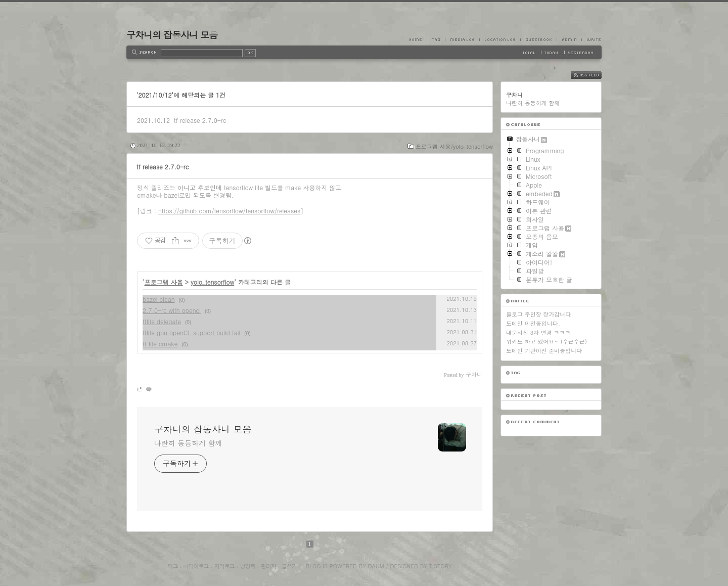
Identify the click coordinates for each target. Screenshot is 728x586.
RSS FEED (594, 75)
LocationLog (500, 39)
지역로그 (224, 566)
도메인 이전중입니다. (533, 323)
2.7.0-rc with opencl (172, 310)
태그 (172, 566)
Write (591, 39)
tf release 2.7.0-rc (200, 120)
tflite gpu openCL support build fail (191, 332)
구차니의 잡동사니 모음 (172, 35)
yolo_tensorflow (212, 282)
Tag (436, 39)
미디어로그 (196, 566)
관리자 (268, 566)
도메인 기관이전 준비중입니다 (544, 351)
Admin (569, 39)
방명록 (248, 566)
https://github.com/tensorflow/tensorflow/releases (229, 211)
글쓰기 (289, 566)
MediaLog (462, 39)
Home (418, 39)
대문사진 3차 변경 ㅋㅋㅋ (538, 332)
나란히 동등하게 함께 (188, 443)
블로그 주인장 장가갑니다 (538, 314)
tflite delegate (162, 321)
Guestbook (538, 39)
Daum (376, 566)
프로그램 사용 (164, 282)
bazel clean (158, 299)
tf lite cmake (160, 344)
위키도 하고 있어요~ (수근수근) (547, 342)
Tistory (441, 566)
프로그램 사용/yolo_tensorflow (454, 146)
